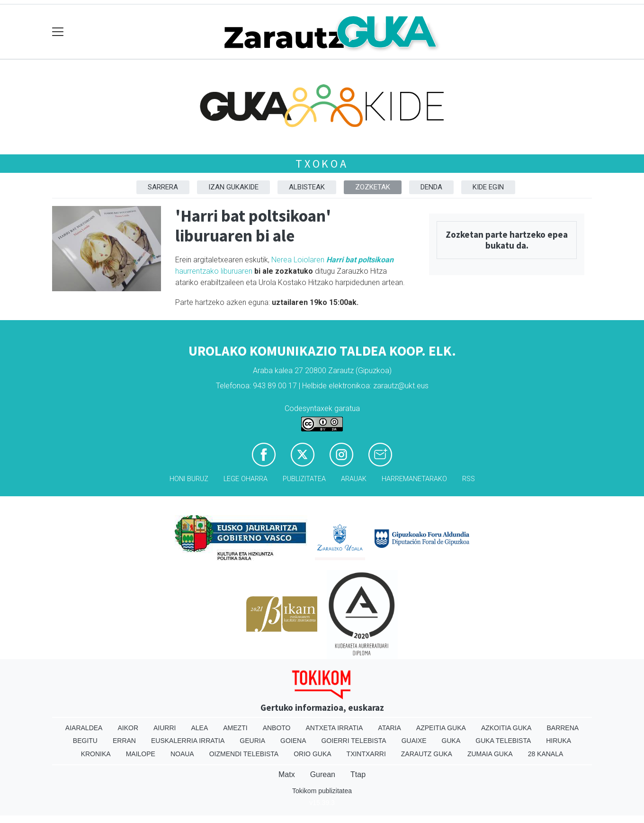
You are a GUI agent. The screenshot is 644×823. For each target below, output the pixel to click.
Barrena (563, 728)
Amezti (235, 728)
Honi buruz (189, 479)
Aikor (128, 728)
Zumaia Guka (490, 754)
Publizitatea (304, 479)
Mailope (141, 754)
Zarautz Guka (427, 754)
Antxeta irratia (335, 728)
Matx (287, 774)
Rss (469, 479)
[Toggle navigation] (58, 32)
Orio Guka (312, 754)
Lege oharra (246, 479)
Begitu (85, 741)
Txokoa (322, 164)
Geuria (252, 741)
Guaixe (414, 741)
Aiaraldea (84, 728)
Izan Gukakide (233, 187)
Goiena (293, 741)
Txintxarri (366, 754)
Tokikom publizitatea (322, 791)
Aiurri (165, 728)
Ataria (389, 728)
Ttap (358, 774)
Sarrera (163, 187)
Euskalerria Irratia (188, 741)
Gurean (323, 774)
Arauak (354, 479)
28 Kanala (546, 754)
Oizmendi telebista (244, 754)
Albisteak (307, 187)
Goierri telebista (353, 741)
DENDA (431, 187)
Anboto (277, 728)
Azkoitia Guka (506, 728)
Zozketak (373, 187)
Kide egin (488, 187)
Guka (451, 741)
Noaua (182, 754)
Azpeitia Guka (441, 728)
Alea (199, 728)
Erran (124, 741)
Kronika (96, 754)
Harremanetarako (414, 479)
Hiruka (559, 741)
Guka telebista (503, 741)
